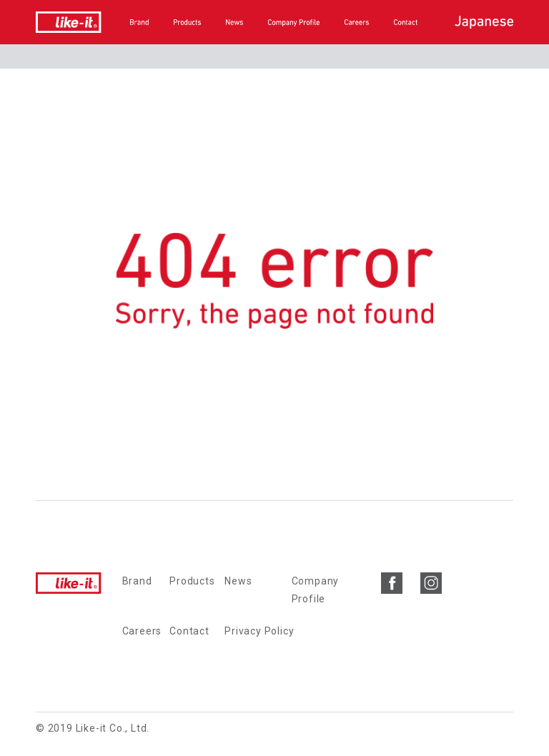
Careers (142, 631)
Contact (189, 631)
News (238, 581)
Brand (137, 581)
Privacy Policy (259, 631)
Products (192, 581)
